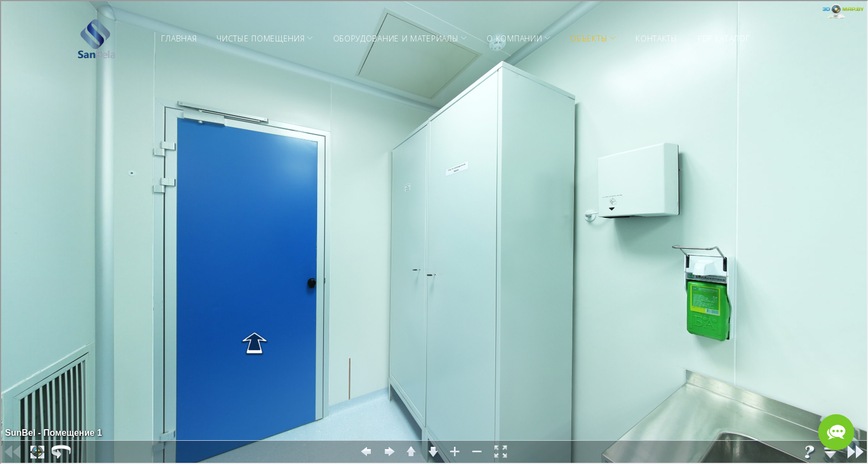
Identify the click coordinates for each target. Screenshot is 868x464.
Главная (179, 38)
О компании (514, 38)
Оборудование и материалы (396, 38)
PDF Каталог (724, 38)
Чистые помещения (260, 38)
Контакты (657, 38)
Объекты (589, 38)
